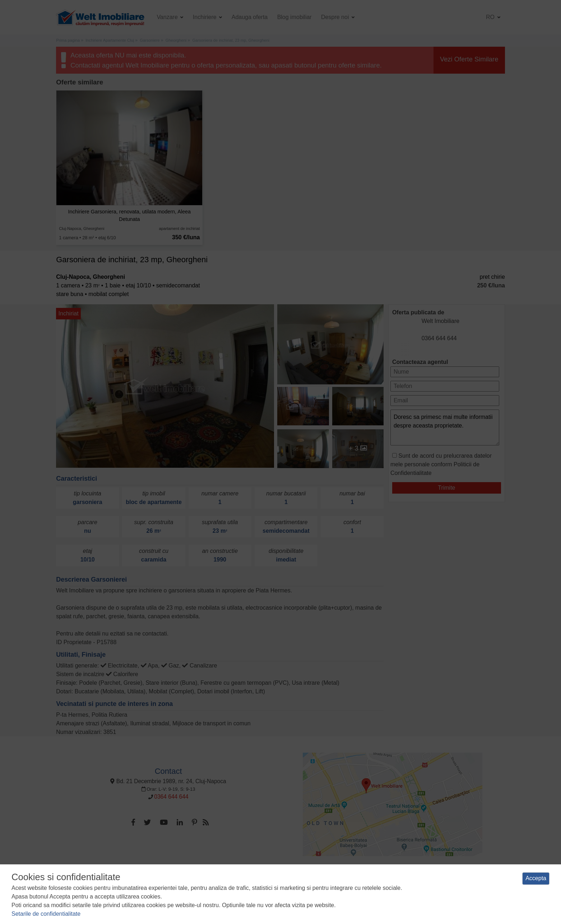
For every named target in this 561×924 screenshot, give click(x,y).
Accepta (536, 878)
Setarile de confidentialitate (46, 914)
